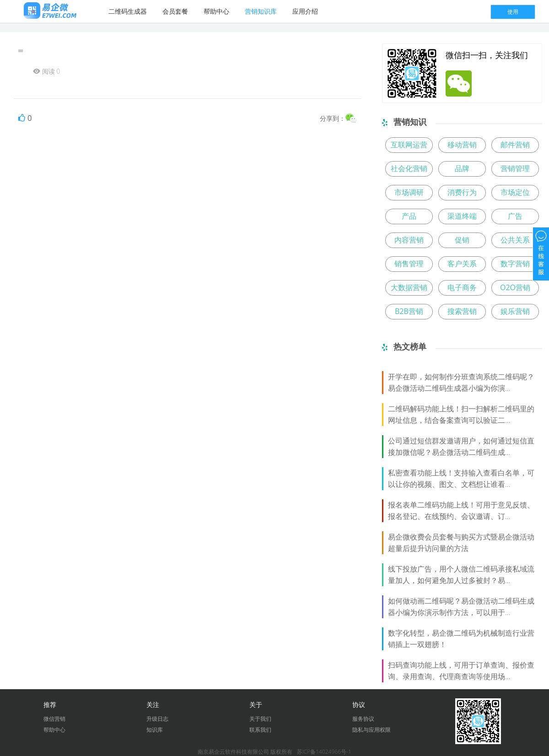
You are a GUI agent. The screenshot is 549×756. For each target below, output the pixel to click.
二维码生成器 (128, 11)
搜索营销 (462, 311)
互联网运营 (409, 145)
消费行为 (462, 192)
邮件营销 (515, 145)
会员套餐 (175, 11)
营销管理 (515, 168)
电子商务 (462, 287)
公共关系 (515, 240)
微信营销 (54, 719)
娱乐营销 (515, 311)
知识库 (155, 730)
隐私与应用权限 (371, 730)
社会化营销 (409, 168)
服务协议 (363, 719)
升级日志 (157, 719)
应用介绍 (305, 11)
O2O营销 (515, 287)
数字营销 (515, 264)
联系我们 (260, 730)
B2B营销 (409, 311)
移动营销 (462, 145)
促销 (462, 240)
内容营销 (409, 240)
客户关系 (462, 264)
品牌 (462, 168)
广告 (515, 216)
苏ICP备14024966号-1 (324, 752)
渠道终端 (462, 216)
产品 (409, 216)
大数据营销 (409, 287)
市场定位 (515, 192)
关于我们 (260, 719)
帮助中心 (216, 11)
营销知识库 (261, 11)
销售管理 (409, 264)
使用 (513, 12)
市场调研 (409, 192)
